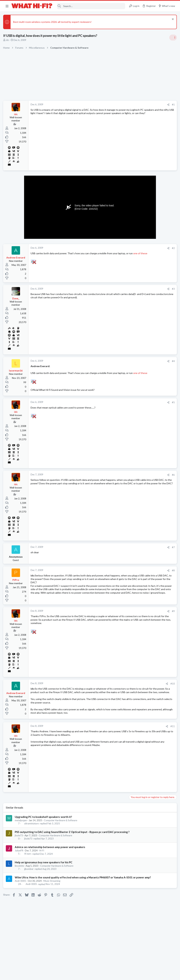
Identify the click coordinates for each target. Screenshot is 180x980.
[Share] (112, 105)
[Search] (91, 6)
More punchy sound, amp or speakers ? (151, 232)
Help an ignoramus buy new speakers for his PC (44, 884)
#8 (117, 574)
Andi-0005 (21, 906)
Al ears (28, 876)
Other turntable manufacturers (147, 427)
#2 (117, 248)
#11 (116, 744)
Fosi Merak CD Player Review (146, 397)
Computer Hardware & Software (61, 838)
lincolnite (20, 888)
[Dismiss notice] (172, 20)
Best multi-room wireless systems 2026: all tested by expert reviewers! (53, 22)
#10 (116, 692)
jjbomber (29, 891)
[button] (7, 6)
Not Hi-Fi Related (139, 309)
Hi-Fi (42, 872)
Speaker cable (138, 215)
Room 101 (136, 299)
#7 (117, 551)
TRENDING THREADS (136, 208)
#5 (117, 406)
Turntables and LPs (140, 434)
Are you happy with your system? (148, 316)
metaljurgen (21, 838)
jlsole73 (19, 857)
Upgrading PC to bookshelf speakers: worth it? (44, 835)
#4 (117, 361)
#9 (117, 619)
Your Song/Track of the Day (145, 266)
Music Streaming (52, 906)
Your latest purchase (142, 410)
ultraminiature (32, 842)
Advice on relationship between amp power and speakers (50, 869)
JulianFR (19, 872)
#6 (117, 478)
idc (8, 40)
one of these (53, 257)
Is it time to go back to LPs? (145, 356)
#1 (117, 105)
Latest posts (132, 335)
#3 (117, 289)
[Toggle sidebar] (173, 38)
